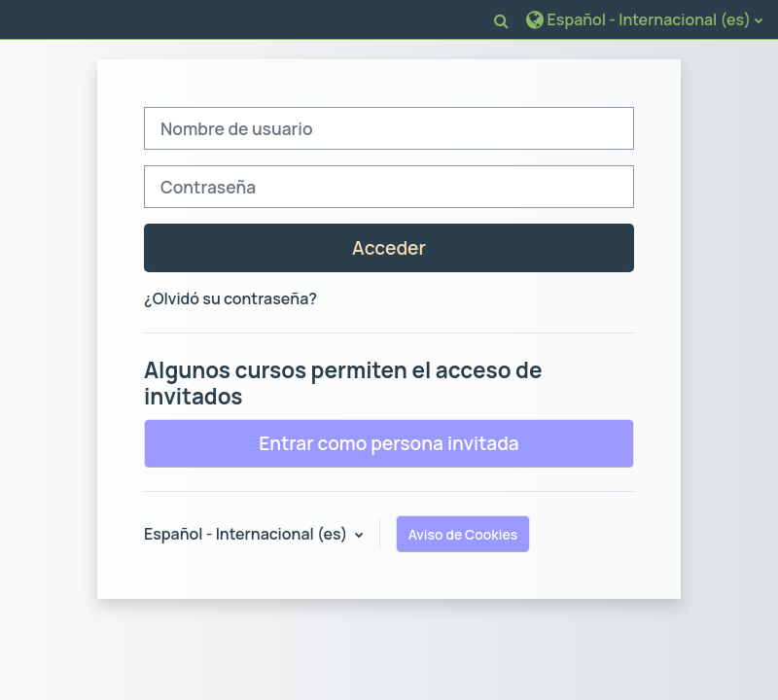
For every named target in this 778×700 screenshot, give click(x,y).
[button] (502, 20)
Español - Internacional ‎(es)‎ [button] (248, 534)
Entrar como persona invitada (389, 443)
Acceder (389, 248)
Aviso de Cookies (463, 534)
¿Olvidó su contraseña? (230, 298)
